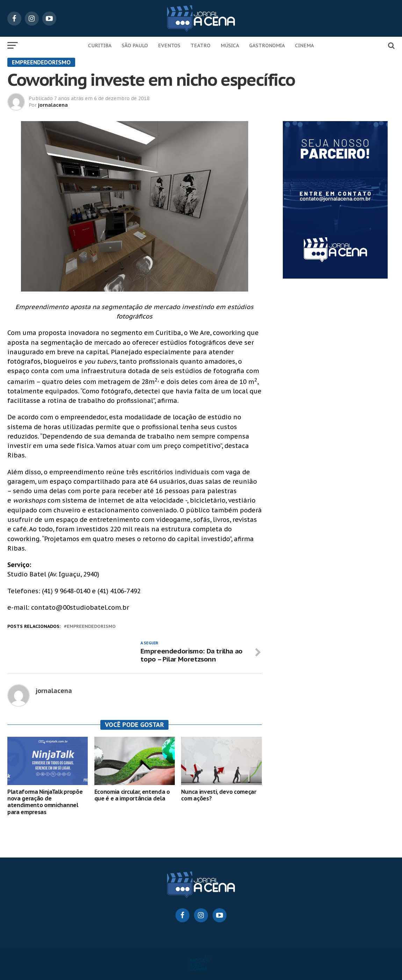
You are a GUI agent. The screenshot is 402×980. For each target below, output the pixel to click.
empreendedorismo (91, 627)
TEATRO (200, 45)
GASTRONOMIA (267, 45)
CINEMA (304, 45)
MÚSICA (230, 45)
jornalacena (53, 105)
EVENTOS (169, 45)
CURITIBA (100, 45)
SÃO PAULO (135, 45)
